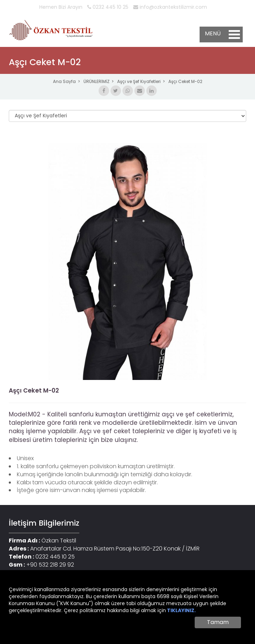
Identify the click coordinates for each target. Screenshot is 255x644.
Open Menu (234, 34)
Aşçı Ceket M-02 (185, 81)
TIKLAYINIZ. (181, 610)
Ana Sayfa (64, 81)
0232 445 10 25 (108, 7)
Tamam (218, 622)
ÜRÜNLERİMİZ (96, 81)
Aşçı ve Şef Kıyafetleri (139, 81)
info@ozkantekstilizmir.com (170, 7)
